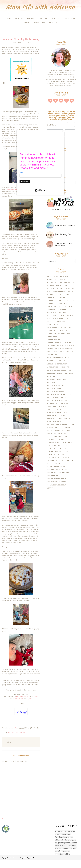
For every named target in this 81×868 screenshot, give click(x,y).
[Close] (64, 131)
